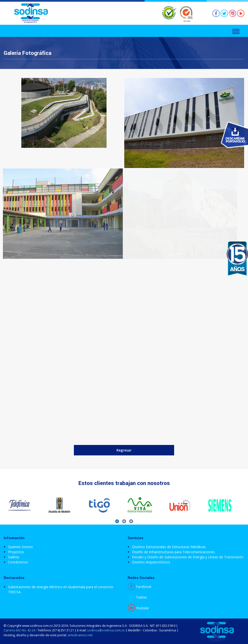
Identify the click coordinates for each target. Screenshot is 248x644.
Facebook (139, 587)
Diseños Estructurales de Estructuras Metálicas (169, 547)
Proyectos (16, 552)
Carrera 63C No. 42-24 (19, 630)
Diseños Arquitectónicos (151, 562)
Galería (13, 557)
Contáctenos (18, 562)
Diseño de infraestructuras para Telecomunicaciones (173, 552)
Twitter (137, 597)
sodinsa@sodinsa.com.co (106, 630)
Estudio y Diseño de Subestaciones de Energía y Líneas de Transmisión (188, 557)
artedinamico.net (80, 635)
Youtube (138, 608)
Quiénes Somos (20, 547)
